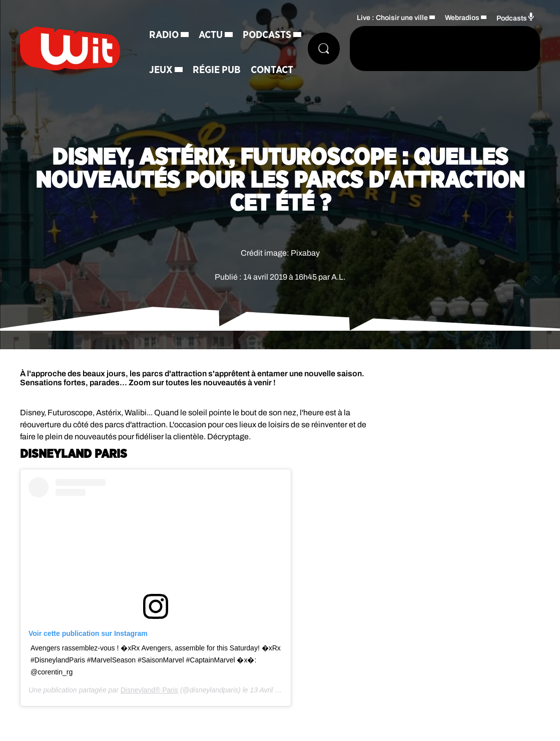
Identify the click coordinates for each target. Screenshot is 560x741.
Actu (211, 35)
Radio (164, 35)
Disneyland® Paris (149, 690)
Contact (272, 70)
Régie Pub (217, 70)
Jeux (161, 70)
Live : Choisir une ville (392, 18)
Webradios (462, 18)
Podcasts (267, 35)
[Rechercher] (324, 49)
